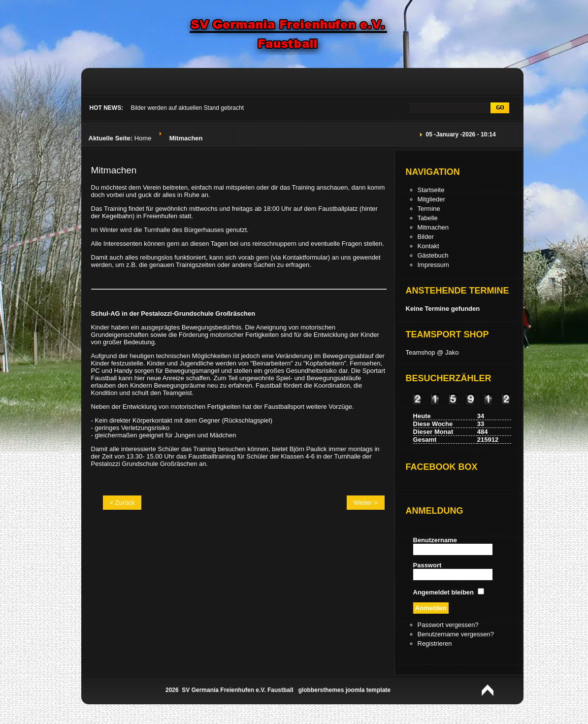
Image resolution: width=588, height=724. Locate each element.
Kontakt (428, 246)
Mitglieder (431, 199)
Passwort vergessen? (448, 625)
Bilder (426, 237)
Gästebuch (433, 255)
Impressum (433, 265)
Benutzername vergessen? (456, 634)
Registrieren (435, 643)
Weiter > (366, 503)
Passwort (427, 565)
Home (143, 138)
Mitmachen (114, 170)
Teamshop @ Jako (432, 352)
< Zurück (122, 503)
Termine (429, 209)
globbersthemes (321, 690)
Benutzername (435, 540)
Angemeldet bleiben (444, 592)
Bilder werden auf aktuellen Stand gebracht (187, 108)
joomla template (368, 690)
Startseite (431, 190)
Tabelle (428, 218)
